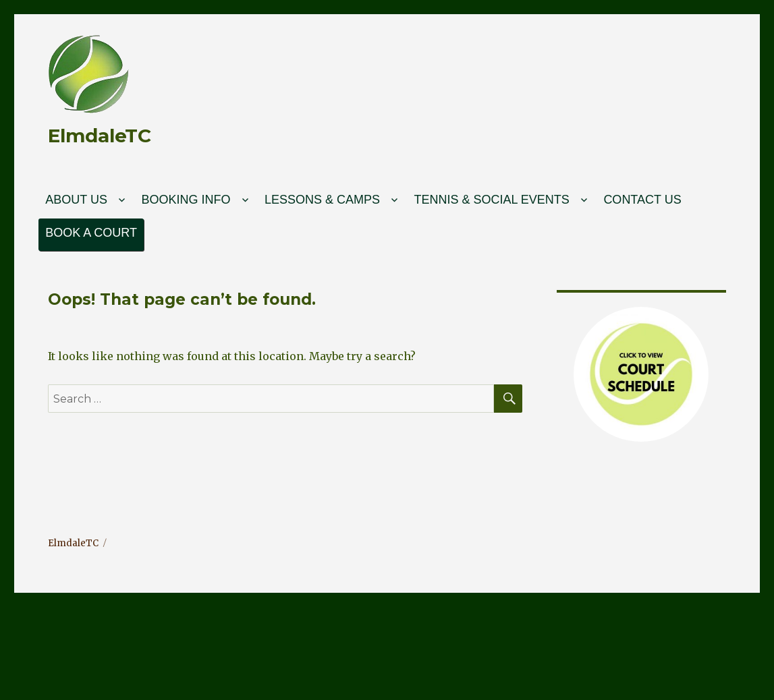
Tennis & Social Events (491, 200)
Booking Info (186, 200)
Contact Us (642, 200)
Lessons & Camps (322, 200)
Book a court (91, 233)
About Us (76, 200)
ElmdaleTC (100, 136)
